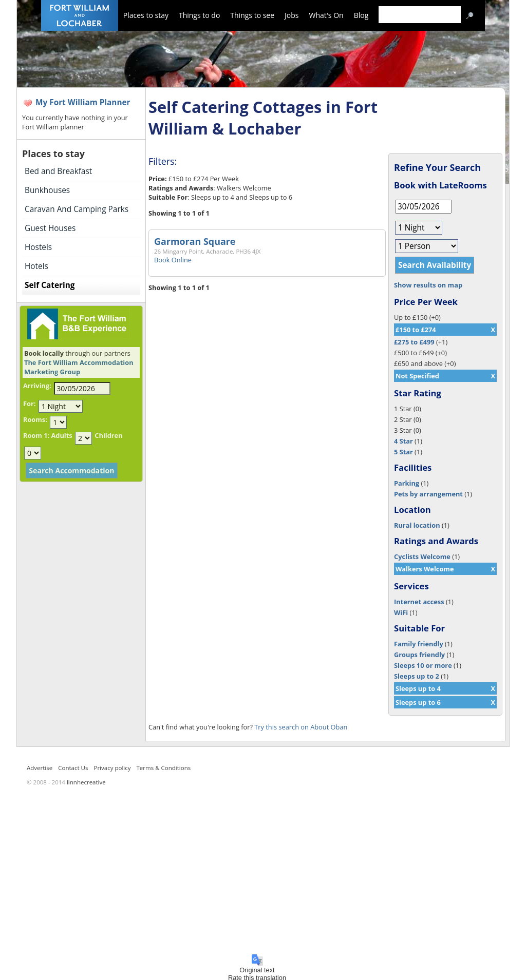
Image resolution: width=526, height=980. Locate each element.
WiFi (401, 612)
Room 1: (36, 435)
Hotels (36, 266)
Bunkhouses (47, 190)
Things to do (199, 15)
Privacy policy (112, 768)
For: (29, 403)
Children (108, 435)
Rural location (417, 525)
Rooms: (35, 419)
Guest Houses (50, 228)
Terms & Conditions (164, 768)
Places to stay (146, 15)
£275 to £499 (414, 342)
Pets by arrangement (428, 494)
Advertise (40, 768)
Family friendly (419, 644)
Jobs (292, 15)
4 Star (403, 441)
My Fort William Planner (83, 102)
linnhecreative (86, 782)
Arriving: (37, 386)
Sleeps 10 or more (423, 665)
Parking (407, 483)
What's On (326, 15)
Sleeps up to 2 (417, 676)
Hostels (38, 247)
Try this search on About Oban (301, 727)
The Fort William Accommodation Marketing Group (79, 367)
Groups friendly (419, 655)
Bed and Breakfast (58, 171)
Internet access (419, 602)
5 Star (403, 452)
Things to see (252, 15)
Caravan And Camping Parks (77, 209)
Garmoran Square (195, 241)
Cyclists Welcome (422, 556)
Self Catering (50, 285)
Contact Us (73, 768)
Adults (61, 435)
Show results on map (428, 285)
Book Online (173, 260)
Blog (361, 15)
